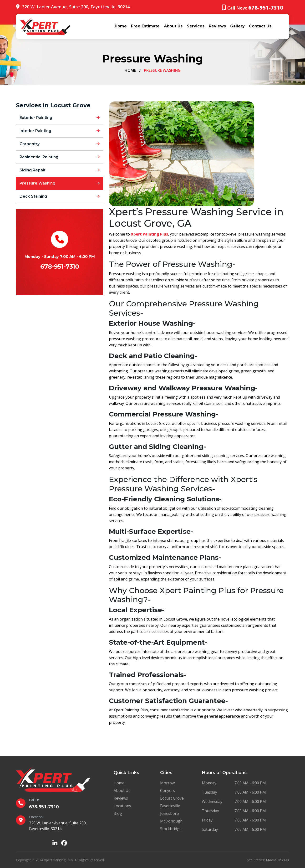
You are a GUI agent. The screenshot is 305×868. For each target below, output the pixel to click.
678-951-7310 (60, 267)
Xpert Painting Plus (149, 234)
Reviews (217, 26)
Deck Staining (60, 196)
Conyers (168, 791)
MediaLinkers (277, 860)
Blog (118, 813)
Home (121, 26)
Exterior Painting (60, 118)
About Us (173, 26)
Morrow (167, 783)
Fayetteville (170, 806)
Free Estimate (145, 26)
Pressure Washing (60, 183)
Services (196, 26)
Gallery (237, 26)
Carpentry (60, 144)
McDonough (171, 821)
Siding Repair (60, 170)
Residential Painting (60, 157)
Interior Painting (60, 131)
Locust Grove (172, 798)
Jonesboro (170, 813)
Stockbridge (171, 829)
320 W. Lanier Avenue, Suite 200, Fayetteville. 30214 (76, 7)
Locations (122, 806)
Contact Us (260, 26)
